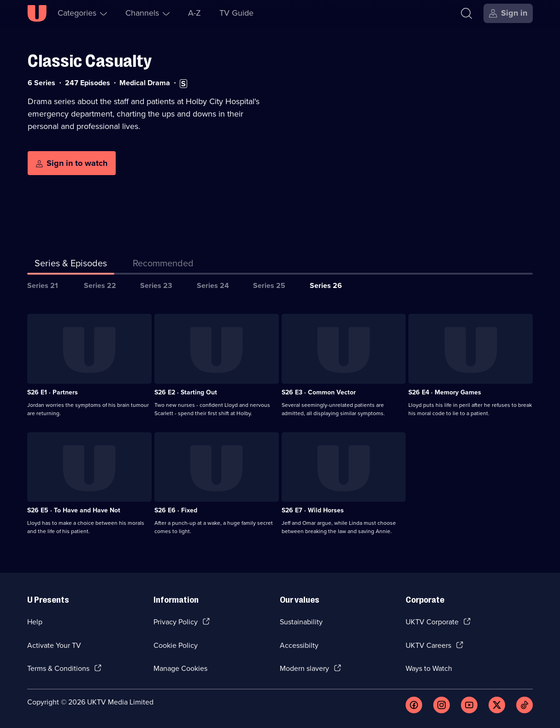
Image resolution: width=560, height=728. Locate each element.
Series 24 (213, 285)
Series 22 (100, 285)
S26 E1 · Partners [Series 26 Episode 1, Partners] (53, 392)
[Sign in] (508, 13)
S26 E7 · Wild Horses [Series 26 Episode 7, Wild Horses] (313, 510)
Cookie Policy (176, 645)
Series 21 (43, 285)
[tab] (163, 265)
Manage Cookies (180, 668)
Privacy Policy (176, 622)
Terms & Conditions (58, 668)
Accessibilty (299, 645)
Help (35, 622)
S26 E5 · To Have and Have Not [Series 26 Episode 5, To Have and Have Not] (74, 510)
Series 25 (269, 285)
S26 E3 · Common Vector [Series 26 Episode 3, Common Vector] (319, 392)
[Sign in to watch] (72, 163)
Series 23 (156, 285)
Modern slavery (304, 668)
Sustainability (301, 622)
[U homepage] (37, 13)
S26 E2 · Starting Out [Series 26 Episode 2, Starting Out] (186, 392)
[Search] (466, 13)
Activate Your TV (54, 645)
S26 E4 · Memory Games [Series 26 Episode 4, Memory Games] (445, 392)
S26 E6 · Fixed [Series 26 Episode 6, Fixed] (176, 510)
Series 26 (326, 285)
